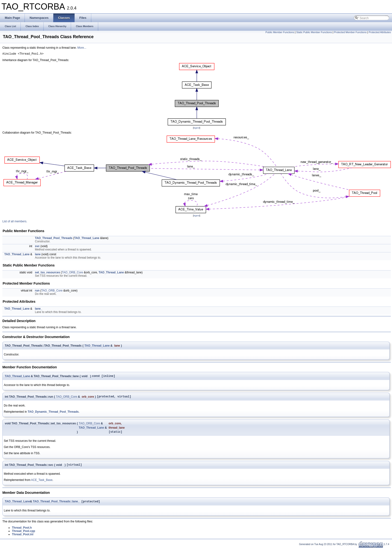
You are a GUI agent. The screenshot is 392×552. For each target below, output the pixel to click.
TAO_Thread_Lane (87, 239)
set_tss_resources (47, 273)
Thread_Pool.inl (23, 538)
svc (37, 247)
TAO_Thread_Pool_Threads (53, 239)
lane (38, 255)
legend (196, 129)
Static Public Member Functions (314, 32)
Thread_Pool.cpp (23, 535)
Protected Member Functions (350, 32)
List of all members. (15, 222)
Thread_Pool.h (22, 531)
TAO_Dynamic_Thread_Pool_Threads (53, 414)
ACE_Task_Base (42, 483)
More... (82, 48)
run (37, 291)
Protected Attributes (380, 32)
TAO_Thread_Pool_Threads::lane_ (56, 505)
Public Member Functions (280, 32)
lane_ (38, 309)
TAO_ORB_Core (72, 273)
